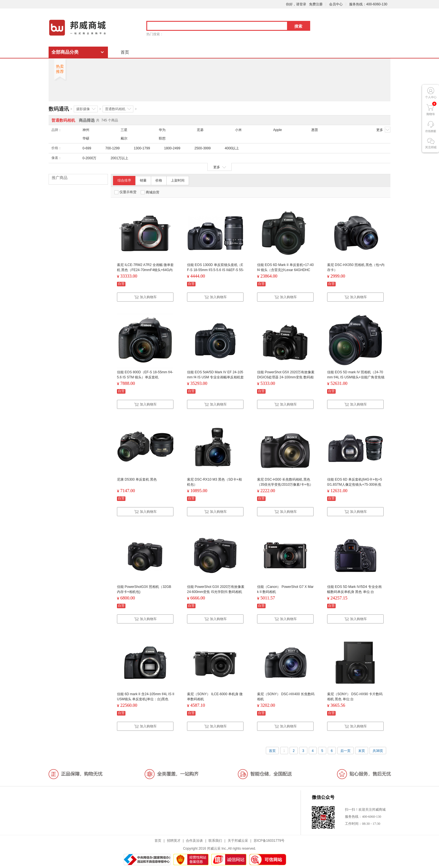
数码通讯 (59, 109)
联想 (162, 138)
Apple (278, 130)
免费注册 (316, 4)
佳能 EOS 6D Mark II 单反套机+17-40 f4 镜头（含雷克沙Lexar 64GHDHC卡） (285, 270)
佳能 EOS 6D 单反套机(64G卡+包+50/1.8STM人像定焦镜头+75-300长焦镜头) (355, 485)
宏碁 (200, 130)
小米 (238, 130)
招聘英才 (174, 841)
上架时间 (178, 180)
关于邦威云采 (238, 841)
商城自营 (150, 192)
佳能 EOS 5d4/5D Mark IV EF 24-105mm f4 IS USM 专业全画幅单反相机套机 (215, 377)
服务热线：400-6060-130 (368, 4)
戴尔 (124, 138)
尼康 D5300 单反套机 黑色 (137, 479)
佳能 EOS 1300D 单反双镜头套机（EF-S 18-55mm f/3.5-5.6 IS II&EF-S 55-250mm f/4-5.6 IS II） (215, 270)
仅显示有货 (125, 192)
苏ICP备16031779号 (269, 841)
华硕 (86, 138)
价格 (159, 180)
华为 (162, 130)
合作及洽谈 (194, 841)
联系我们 (215, 841)
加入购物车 (145, 297)
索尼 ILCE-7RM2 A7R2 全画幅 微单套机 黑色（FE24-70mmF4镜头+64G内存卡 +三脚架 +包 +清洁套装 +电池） (145, 270)
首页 (125, 52)
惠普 (315, 130)
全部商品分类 (65, 52)
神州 (86, 130)
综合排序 (124, 180)
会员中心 (336, 4)
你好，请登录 (296, 4)
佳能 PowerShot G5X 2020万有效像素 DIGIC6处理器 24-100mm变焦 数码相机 (286, 377)
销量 (143, 180)
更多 (383, 130)
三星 (124, 130)
